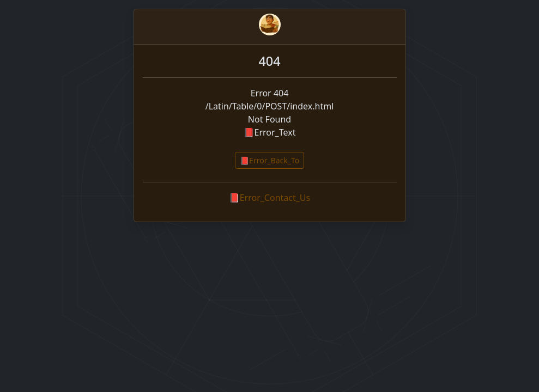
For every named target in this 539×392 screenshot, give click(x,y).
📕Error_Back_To (270, 160)
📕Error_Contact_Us (269, 198)
